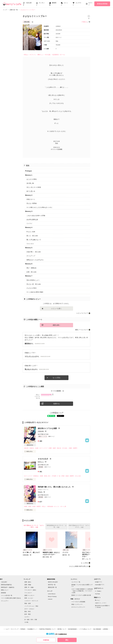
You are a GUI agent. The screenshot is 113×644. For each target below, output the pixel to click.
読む (67, 640)
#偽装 (30, 506)
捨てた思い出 (31, 191)
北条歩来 (41, 431)
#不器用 (54, 476)
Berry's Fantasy (52, 596)
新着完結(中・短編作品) (8, 587)
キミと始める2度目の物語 (35, 292)
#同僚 (63, 476)
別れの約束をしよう (33, 280)
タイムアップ (31, 256)
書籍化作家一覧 (52, 587)
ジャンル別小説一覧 (7, 595)
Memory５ (29, 248)
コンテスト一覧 (76, 582)
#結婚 (37, 448)
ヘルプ (7, 629)
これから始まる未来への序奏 (36, 216)
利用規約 (23, 629)
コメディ (27, 617)
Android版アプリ (100, 585)
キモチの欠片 (43, 459)
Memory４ (29, 227)
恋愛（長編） (28, 585)
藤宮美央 (28, 344)
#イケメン (33, 55)
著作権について (62, 629)
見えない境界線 (32, 203)
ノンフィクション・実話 (31, 606)
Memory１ (29, 175)
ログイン (90, 4)
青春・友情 (28, 603)
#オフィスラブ (43, 448)
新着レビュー (5, 590)
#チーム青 (63, 506)
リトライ (29, 223)
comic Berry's (52, 594)
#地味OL (32, 448)
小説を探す (4, 582)
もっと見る (56, 378)
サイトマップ (15, 629)
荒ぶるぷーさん (30, 369)
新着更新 (3, 593)
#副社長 (26, 448)
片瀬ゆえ (84, 22)
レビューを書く (56, 309)
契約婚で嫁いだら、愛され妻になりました (54, 487)
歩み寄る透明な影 (32, 220)
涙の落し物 (30, 183)
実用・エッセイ (29, 598)
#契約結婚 (50, 506)
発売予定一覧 (52, 585)
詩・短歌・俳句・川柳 (31, 620)
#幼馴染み (36, 476)
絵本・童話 (28, 614)
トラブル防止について (85, 629)
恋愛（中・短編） (29, 587)
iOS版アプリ (99, 582)
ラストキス (30, 244)
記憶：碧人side (31, 272)
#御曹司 (75, 448)
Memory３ (29, 211)
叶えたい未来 (31, 232)
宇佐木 (40, 492)
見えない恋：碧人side (34, 284)
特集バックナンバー (77, 604)
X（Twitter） (98, 591)
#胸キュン (41, 55)
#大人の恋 (78, 476)
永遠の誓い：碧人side (34, 252)
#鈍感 (67, 476)
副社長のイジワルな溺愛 (48, 428)
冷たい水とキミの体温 (34, 187)
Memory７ (29, 276)
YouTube (97, 594)
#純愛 (41, 476)
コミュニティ (5, 601)
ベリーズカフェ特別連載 (78, 602)
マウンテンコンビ (30, 356)
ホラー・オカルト (29, 609)
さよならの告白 (32, 288)
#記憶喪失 (56, 55)
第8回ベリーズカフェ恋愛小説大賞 (81, 595)
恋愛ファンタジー (29, 595)
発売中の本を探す (53, 582)
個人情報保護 (97, 629)
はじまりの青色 (32, 179)
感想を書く (56, 325)
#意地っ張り (47, 476)
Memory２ (29, 195)
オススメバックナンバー (78, 607)
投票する (56, 404)
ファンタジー (28, 593)
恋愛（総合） (28, 582)
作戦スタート (31, 199)
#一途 (59, 476)
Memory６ (29, 264)
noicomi (50, 599)
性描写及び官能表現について (47, 629)
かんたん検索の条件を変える (79, 566)
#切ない (26, 55)
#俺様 (70, 448)
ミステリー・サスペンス (31, 601)
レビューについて (82, 313)
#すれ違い (48, 55)
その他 (26, 622)
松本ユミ (41, 462)
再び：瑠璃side (31, 268)
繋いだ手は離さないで (34, 240)
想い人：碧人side (32, 236)
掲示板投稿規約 (73, 629)
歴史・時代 (28, 612)
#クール (62, 55)
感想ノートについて (82, 330)
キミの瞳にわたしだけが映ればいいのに (39, 207)
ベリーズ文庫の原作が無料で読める (11, 598)
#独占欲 (59, 448)
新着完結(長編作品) (6, 585)
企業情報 (105, 629)
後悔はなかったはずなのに (35, 260)
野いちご (97, 600)
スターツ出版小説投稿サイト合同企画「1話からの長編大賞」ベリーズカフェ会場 (82, 591)
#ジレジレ (57, 506)
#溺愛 (50, 448)
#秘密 (54, 448)
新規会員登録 (102, 4)
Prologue (28, 171)
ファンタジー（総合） (31, 590)
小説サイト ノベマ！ (101, 603)
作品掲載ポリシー (32, 629)
